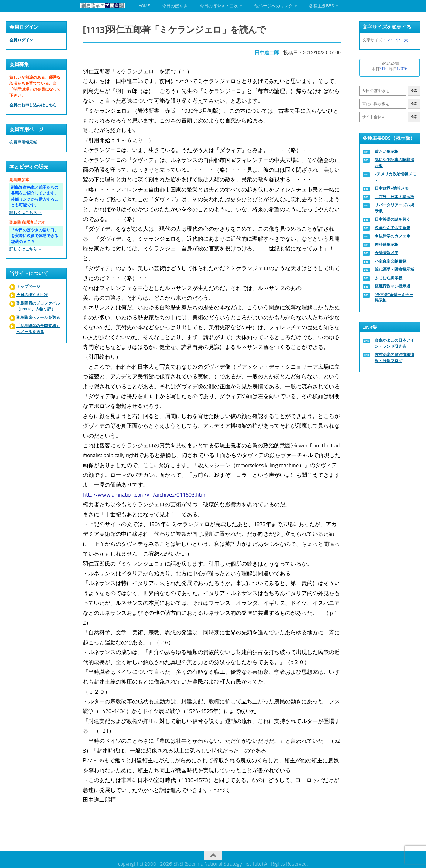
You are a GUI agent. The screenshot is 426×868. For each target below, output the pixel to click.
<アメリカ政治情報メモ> (395, 177)
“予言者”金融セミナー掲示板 (394, 298)
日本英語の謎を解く (392, 219)
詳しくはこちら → (26, 213)
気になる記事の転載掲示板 (394, 163)
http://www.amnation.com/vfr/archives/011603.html (146, 493)
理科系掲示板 (387, 245)
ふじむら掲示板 (389, 278)
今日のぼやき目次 (32, 295)
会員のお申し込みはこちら (33, 105)
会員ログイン (21, 40)
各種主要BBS (322, 6)
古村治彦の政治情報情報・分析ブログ (394, 358)
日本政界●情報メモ (392, 188)
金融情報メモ (387, 253)
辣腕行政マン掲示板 (392, 286)
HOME (144, 6)
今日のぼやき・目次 (219, 6)
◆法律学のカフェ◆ (392, 236)
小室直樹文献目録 (390, 261)
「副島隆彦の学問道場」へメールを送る (38, 329)
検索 (414, 91)
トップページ (28, 286)
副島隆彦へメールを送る (38, 317)
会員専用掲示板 (23, 142)
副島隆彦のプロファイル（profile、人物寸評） (38, 306)
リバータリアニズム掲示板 (394, 208)
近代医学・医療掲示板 (394, 269)
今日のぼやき (175, 6)
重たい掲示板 (387, 152)
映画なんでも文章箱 (392, 228)
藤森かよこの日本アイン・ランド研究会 (394, 343)
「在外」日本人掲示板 (394, 197)
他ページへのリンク (274, 6)
